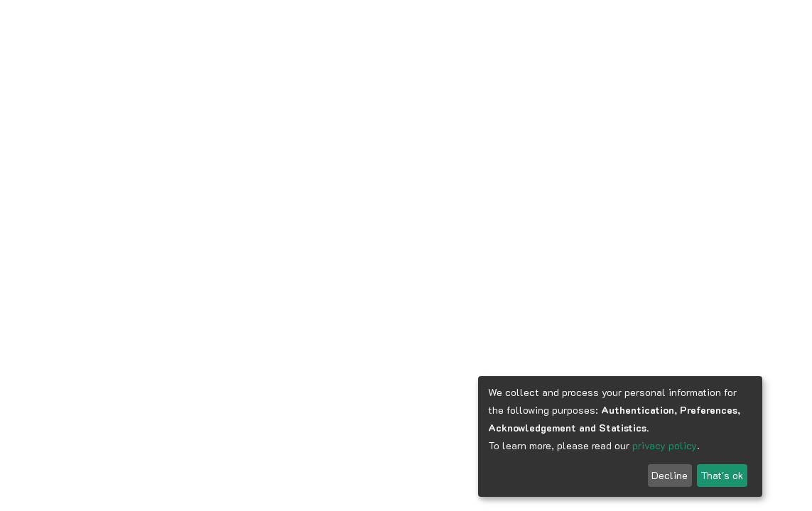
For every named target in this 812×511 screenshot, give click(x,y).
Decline (670, 475)
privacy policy (665, 445)
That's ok (722, 475)
